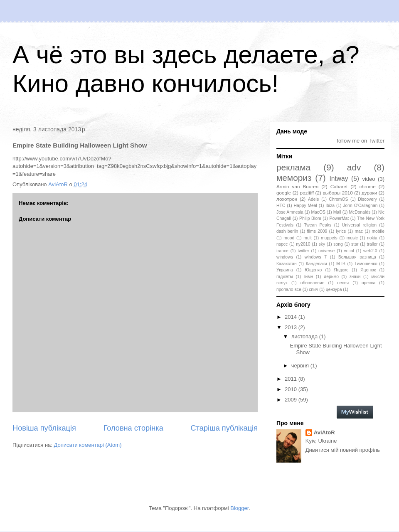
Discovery (367, 199)
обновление (313, 283)
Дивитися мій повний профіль (343, 450)
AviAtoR (324, 432)
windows (285, 257)
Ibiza (330, 206)
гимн (308, 277)
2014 (292, 317)
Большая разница (357, 257)
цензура (334, 289)
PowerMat (339, 218)
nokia (372, 238)
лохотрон (287, 199)
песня (343, 283)
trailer (372, 244)
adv (354, 167)
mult (308, 238)
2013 (292, 327)
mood (289, 238)
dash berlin (287, 231)
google (284, 193)
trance (282, 251)
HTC (281, 206)
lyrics (341, 231)
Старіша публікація (224, 428)
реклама (293, 167)
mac (359, 231)
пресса (368, 283)
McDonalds (360, 212)
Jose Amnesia (290, 212)
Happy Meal (305, 206)
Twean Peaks (318, 225)
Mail (337, 212)
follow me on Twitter (361, 141)
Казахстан (287, 264)
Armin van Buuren (297, 186)
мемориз (294, 178)
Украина (285, 270)
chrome (368, 186)
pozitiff (307, 193)
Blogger (239, 508)
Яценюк (368, 270)
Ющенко (313, 270)
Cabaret (339, 186)
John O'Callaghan (360, 206)
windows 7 (316, 257)
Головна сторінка (133, 428)
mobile (378, 231)
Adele (314, 199)
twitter (303, 251)
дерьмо (331, 277)
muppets (329, 238)
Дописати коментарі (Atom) (88, 445)
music (352, 238)
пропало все (289, 289)
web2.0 (370, 251)
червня (301, 366)
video (368, 179)
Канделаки (316, 264)
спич (313, 289)
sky (322, 244)
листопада (305, 336)
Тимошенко (366, 264)
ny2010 (303, 244)
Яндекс (341, 270)
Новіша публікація (44, 428)
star (355, 244)
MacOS (318, 212)
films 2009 (317, 231)
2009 (292, 400)
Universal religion (359, 225)
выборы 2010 (337, 193)
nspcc (282, 244)
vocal (349, 251)
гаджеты (285, 277)
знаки (355, 277)
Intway (339, 179)
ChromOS (338, 199)
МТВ (341, 264)
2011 (292, 379)
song (338, 244)
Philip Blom (310, 218)
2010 (292, 389)
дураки (369, 193)
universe (326, 251)
